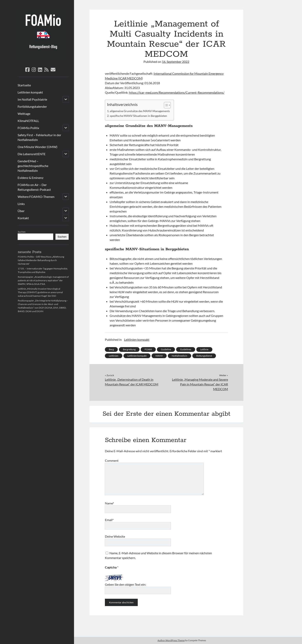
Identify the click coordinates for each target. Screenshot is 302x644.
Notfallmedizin (179, 356)
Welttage (24, 114)
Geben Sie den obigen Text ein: (125, 584)
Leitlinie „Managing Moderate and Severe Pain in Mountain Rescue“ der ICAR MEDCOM (200, 384)
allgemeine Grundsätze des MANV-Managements (140, 111)
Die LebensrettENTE (32, 154)
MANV (159, 356)
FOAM (148, 349)
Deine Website (115, 536)
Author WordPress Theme (171, 640)
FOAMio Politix (28, 128)
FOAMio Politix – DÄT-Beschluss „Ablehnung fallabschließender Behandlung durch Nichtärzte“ (41, 260)
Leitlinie (204, 349)
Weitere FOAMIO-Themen (36, 197)
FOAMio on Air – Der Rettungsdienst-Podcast (34, 187)
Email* (109, 520)
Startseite (24, 85)
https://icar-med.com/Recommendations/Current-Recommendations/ (177, 92)
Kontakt (23, 218)
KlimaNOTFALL (28, 121)
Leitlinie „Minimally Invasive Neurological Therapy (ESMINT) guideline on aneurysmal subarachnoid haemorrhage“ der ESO (40, 292)
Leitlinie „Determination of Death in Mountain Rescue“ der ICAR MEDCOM (132, 382)
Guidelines (186, 349)
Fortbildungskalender (32, 106)
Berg (111, 349)
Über (21, 211)
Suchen (22, 232)
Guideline (166, 349)
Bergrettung (129, 349)
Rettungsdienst (204, 356)
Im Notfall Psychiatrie (32, 99)
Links (21, 204)
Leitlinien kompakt (30, 92)
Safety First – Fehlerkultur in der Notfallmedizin (39, 137)
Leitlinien (114, 356)
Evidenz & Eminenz (30, 178)
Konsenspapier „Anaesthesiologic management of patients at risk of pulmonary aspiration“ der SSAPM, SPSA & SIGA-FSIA (43, 280)
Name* (109, 503)
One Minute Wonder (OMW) (38, 147)
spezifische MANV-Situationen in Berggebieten (138, 116)
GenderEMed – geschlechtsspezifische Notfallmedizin (33, 166)
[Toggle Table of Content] (165, 105)
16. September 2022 (176, 62)
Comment (112, 460)
